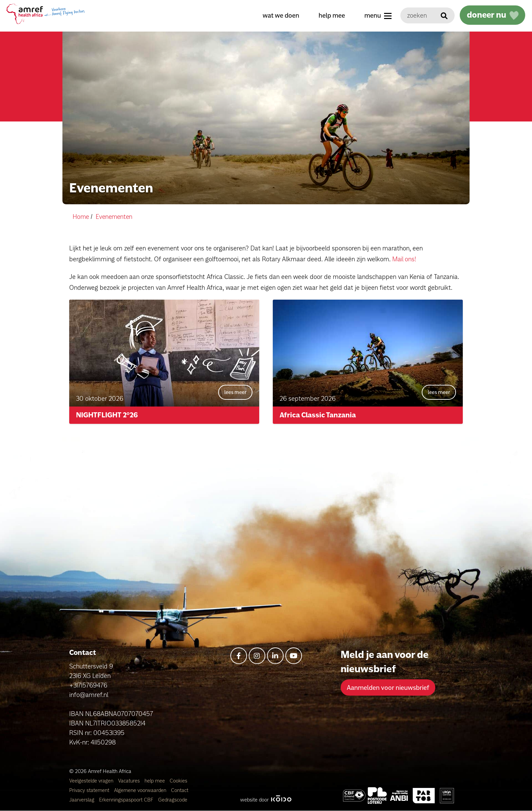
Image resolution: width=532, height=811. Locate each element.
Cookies (178, 781)
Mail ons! (404, 259)
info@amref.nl (89, 695)
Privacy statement (90, 790)
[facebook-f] (239, 656)
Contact (180, 790)
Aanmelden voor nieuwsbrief (388, 688)
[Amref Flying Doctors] (377, 796)
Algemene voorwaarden (141, 790)
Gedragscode (173, 800)
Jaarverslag (82, 800)
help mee (331, 15)
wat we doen (280, 15)
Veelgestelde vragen (92, 781)
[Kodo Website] (281, 800)
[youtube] (294, 656)
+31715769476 (88, 685)
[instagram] (257, 656)
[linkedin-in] (275, 656)
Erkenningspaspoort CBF (127, 800)
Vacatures (130, 781)
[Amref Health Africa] (354, 796)
